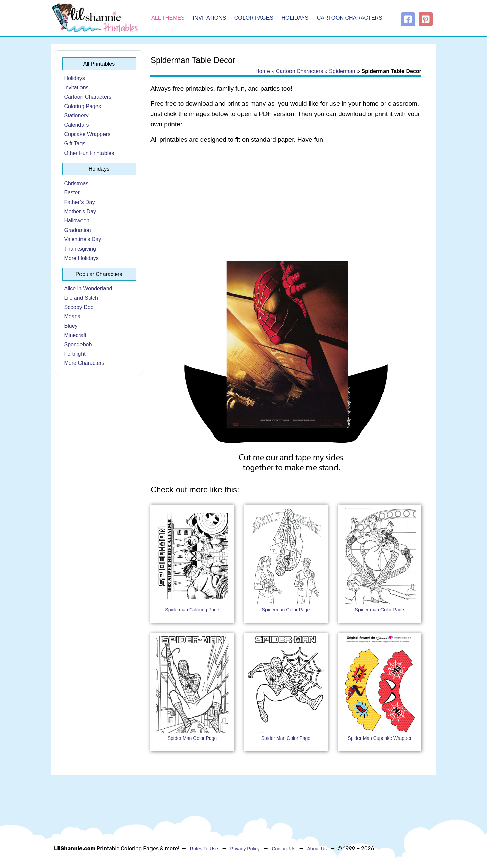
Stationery (76, 115)
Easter (72, 193)
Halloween (77, 221)
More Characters (84, 363)
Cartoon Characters (350, 18)
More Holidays (82, 258)
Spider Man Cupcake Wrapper (379, 738)
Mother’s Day (80, 212)
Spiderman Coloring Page (192, 610)
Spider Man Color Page (192, 738)
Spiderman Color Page (286, 610)
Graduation (78, 230)
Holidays (295, 18)
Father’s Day (80, 202)
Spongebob (78, 344)
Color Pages (254, 18)
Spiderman (342, 71)
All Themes (168, 18)
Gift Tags (75, 144)
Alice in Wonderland (88, 289)
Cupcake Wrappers (87, 134)
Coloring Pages (83, 106)
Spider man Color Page (380, 610)
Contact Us (283, 849)
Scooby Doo (79, 307)
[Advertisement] (286, 204)
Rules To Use (204, 849)
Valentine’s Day (83, 239)
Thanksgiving (80, 249)
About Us (317, 849)
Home (263, 71)
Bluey (71, 326)
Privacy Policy (245, 849)
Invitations (209, 18)
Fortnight (75, 354)
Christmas (76, 183)
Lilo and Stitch (81, 298)
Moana (73, 316)
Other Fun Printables (89, 153)
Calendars (77, 125)
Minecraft (75, 335)
